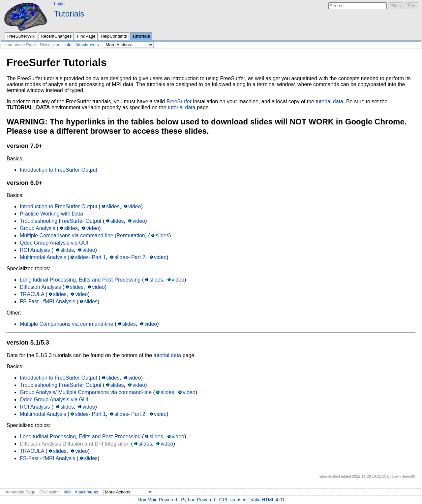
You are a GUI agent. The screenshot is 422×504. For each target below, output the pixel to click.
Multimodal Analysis (43, 257)
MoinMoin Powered (157, 500)
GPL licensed (233, 500)
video (135, 206)
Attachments (87, 45)
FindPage (86, 36)
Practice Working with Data (51, 214)
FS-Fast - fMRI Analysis (47, 302)
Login (59, 4)
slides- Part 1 (90, 257)
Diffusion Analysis (40, 287)
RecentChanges (56, 36)
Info (68, 45)
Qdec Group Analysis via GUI (54, 243)
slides (113, 206)
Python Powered (198, 500)
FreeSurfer (179, 101)
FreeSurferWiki (21, 36)
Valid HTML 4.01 (268, 500)
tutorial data (329, 101)
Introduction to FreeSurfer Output (59, 170)
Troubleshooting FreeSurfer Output (61, 221)
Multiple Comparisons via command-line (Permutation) (83, 235)
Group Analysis (38, 228)
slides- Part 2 (130, 257)
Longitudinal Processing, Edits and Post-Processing (80, 280)
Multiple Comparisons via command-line (67, 324)
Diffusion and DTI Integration (96, 444)
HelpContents (114, 36)
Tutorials (69, 14)
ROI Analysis (35, 250)
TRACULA (32, 294)
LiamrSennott (403, 476)
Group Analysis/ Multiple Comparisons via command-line (86, 392)
